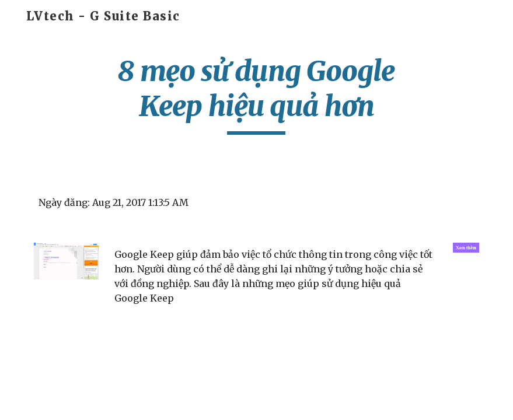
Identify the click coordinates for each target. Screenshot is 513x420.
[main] (256, 94)
